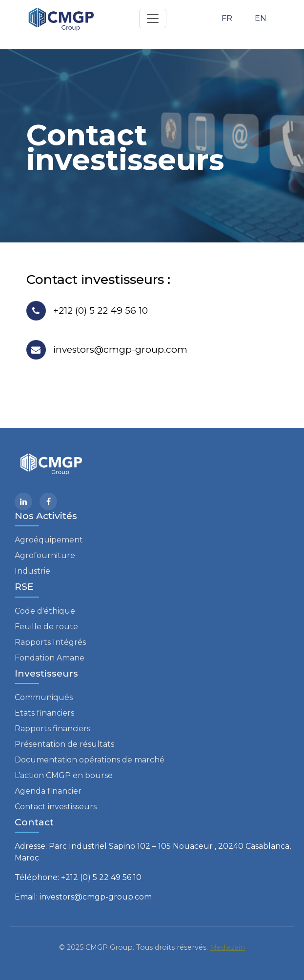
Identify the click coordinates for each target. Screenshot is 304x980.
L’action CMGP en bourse (64, 775)
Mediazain (227, 947)
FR (227, 18)
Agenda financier (48, 791)
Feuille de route (46, 627)
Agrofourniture (45, 555)
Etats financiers (44, 713)
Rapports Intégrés (50, 642)
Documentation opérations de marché (90, 760)
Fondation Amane (50, 658)
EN (261, 18)
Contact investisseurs (56, 807)
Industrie (32, 571)
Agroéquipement (49, 540)
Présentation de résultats (64, 744)
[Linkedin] (23, 501)
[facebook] (48, 501)
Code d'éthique (45, 611)
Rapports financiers (52, 729)
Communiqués (44, 697)
